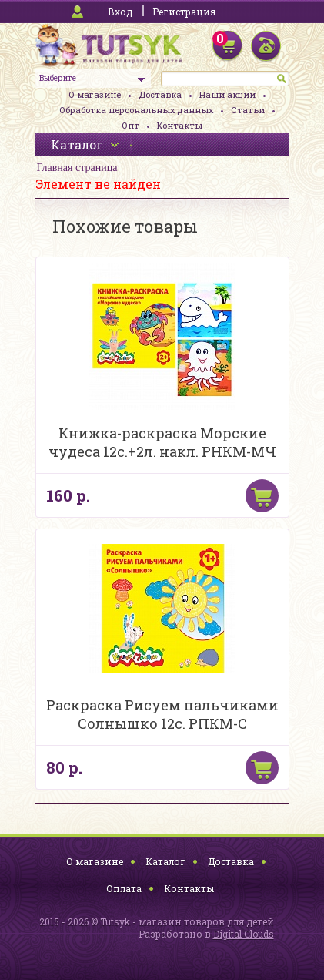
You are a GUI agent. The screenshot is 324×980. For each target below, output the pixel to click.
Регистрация (184, 12)
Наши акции (227, 94)
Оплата (124, 888)
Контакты (180, 125)
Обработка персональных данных (136, 110)
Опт (130, 125)
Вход (120, 12)
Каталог (165, 861)
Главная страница (77, 168)
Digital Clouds (244, 934)
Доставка (160, 94)
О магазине (95, 94)
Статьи (248, 110)
